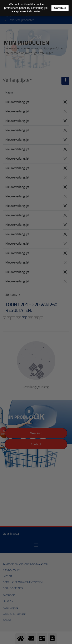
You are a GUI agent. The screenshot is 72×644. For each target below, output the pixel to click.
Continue (60, 8)
